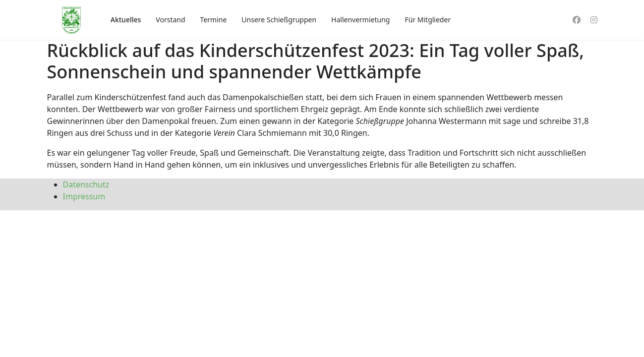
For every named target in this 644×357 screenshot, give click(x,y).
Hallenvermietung (360, 20)
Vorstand (170, 20)
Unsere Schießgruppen (279, 20)
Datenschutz (86, 184)
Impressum (84, 196)
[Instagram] (594, 20)
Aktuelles (126, 20)
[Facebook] (577, 20)
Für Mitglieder (428, 20)
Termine (214, 20)
